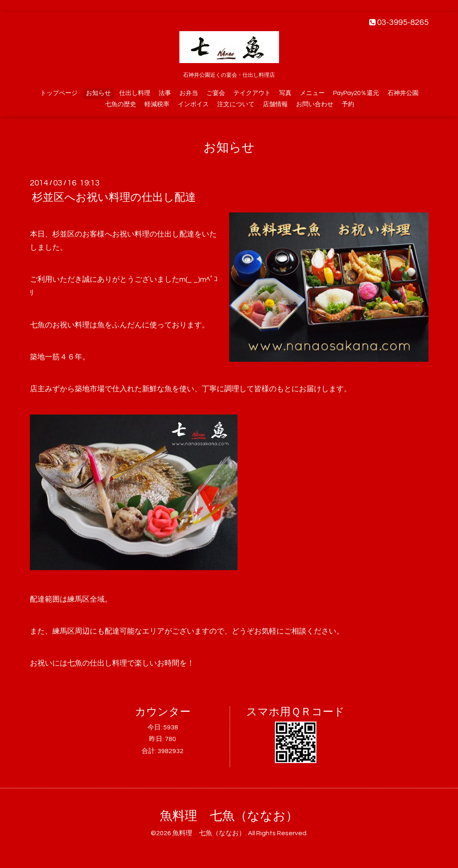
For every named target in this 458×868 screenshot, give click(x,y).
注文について (236, 104)
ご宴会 (216, 93)
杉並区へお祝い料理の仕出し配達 (114, 197)
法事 (165, 93)
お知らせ (98, 93)
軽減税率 (157, 104)
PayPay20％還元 (356, 93)
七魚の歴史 (121, 104)
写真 (285, 93)
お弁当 (189, 93)
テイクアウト (252, 93)
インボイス (193, 104)
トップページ (59, 93)
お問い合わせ (315, 104)
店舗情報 (275, 104)
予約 (348, 104)
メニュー (312, 93)
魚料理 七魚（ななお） (229, 816)
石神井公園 (403, 93)
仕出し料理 (135, 93)
